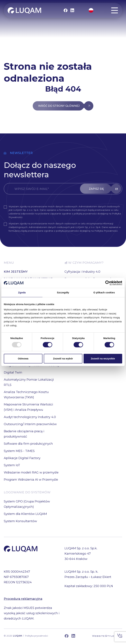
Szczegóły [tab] (63, 292)
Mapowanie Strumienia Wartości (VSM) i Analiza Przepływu (28, 407)
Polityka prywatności (36, 636)
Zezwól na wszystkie (103, 359)
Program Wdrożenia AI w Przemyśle (31, 480)
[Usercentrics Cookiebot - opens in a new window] (108, 283)
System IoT (12, 465)
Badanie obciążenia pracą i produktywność (24, 434)
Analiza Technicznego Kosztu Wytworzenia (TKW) (26, 395)
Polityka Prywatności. (106, 231)
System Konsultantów (20, 521)
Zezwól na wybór (63, 359)
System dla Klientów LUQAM (25, 514)
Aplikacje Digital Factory (22, 458)
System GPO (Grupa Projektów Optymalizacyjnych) (27, 504)
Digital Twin (13, 372)
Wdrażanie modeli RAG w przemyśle (31, 472)
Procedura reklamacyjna (23, 599)
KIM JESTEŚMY (16, 272)
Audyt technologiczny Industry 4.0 (30, 417)
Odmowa (23, 359)
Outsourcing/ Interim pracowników (30, 424)
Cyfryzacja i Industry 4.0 (82, 272)
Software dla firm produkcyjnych (28, 444)
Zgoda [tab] (22, 292)
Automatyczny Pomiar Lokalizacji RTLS (29, 382)
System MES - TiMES (19, 451)
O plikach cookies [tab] (104, 292)
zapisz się (96, 189)
